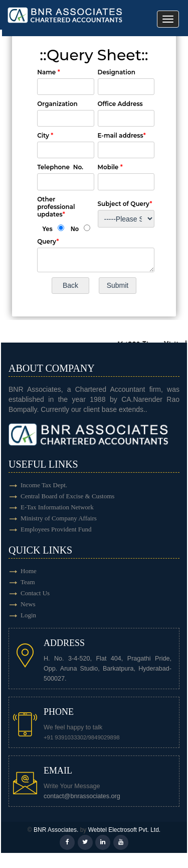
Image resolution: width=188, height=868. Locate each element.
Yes (47, 229)
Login (28, 615)
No (75, 229)
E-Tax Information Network (57, 507)
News (28, 604)
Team (28, 582)
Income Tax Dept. (44, 485)
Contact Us (35, 593)
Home (29, 571)
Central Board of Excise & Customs (67, 496)
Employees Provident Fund (56, 529)
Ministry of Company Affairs (59, 518)
